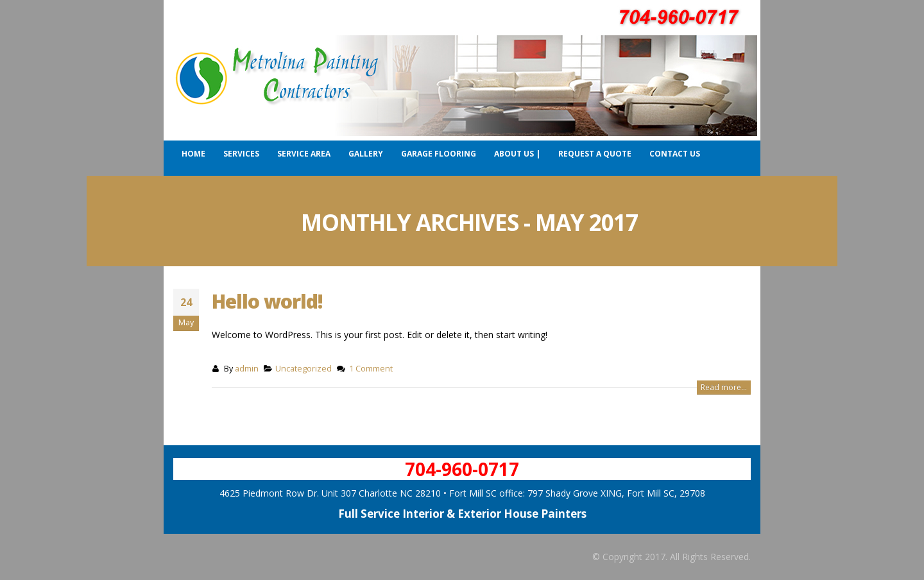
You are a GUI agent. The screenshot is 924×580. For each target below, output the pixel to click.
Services (241, 154)
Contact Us (675, 154)
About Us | (517, 154)
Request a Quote (595, 154)
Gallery (366, 154)
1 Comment (371, 369)
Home (193, 154)
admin (247, 369)
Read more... (724, 387)
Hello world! (267, 301)
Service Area (304, 154)
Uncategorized (304, 369)
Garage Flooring (439, 154)
